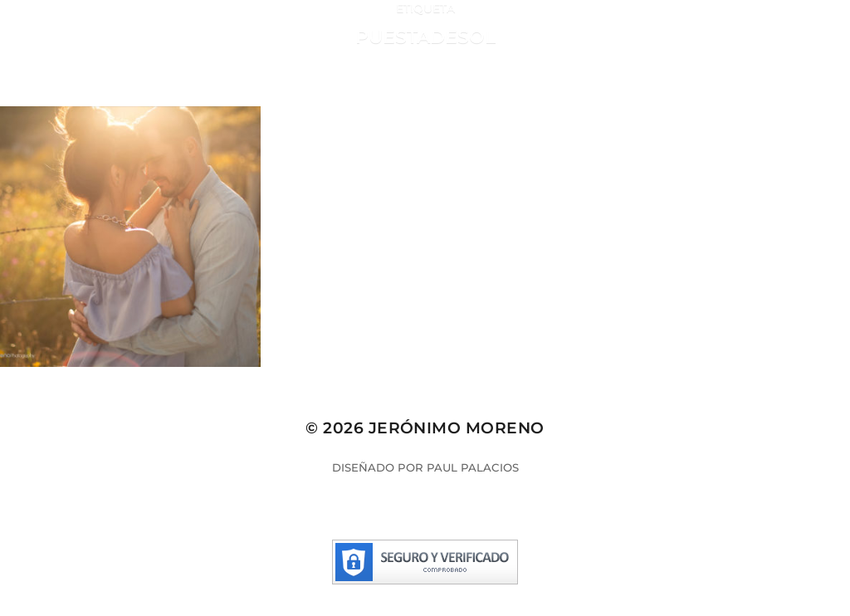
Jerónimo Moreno (457, 428)
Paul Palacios (473, 467)
